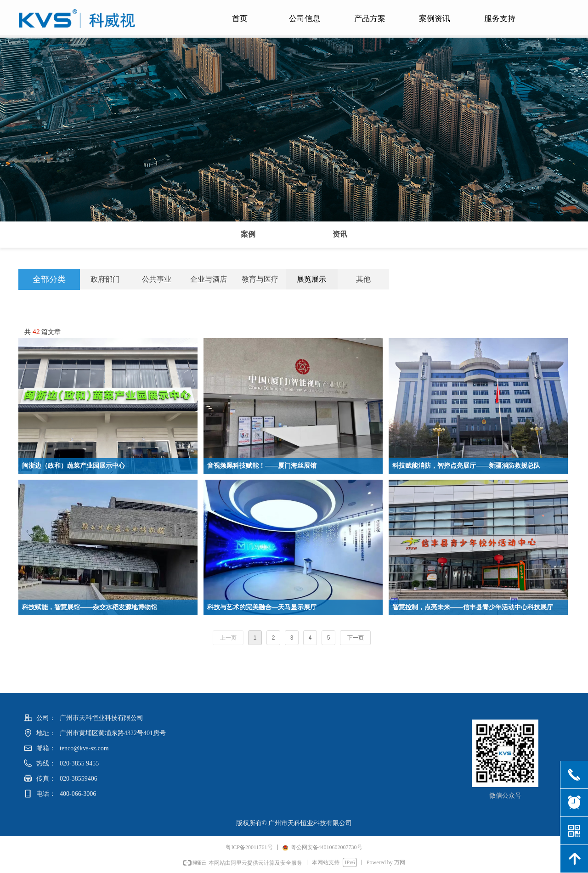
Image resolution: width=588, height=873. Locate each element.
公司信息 (305, 19)
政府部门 (105, 279)
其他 (363, 279)
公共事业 (157, 279)
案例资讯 (435, 19)
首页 (240, 19)
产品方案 (370, 19)
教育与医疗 (260, 279)
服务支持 (500, 19)
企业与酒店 (209, 279)
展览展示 (311, 279)
